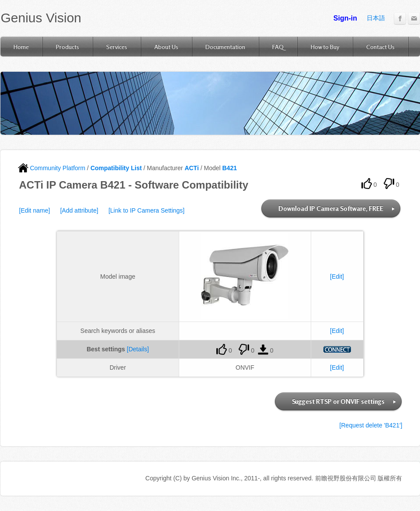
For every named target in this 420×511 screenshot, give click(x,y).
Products (68, 47)
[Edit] (337, 276)
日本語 (376, 18)
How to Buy (325, 47)
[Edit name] (35, 210)
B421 (230, 168)
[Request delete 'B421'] (371, 425)
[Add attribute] (79, 210)
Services (117, 47)
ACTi (191, 168)
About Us (166, 47)
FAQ (278, 47)
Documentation (225, 47)
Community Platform (52, 168)
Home (21, 47)
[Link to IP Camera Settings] (146, 210)
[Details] (138, 349)
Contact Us (380, 47)
